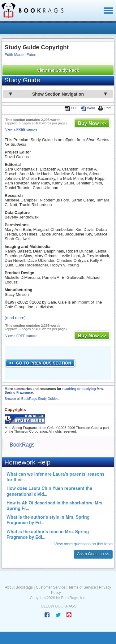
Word (88, 108)
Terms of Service (82, 587)
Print (105, 108)
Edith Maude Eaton (20, 55)
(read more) (15, 318)
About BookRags (19, 587)
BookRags (22, 445)
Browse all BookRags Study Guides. (32, 399)
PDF (71, 108)
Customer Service (51, 587)
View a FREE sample (21, 129)
